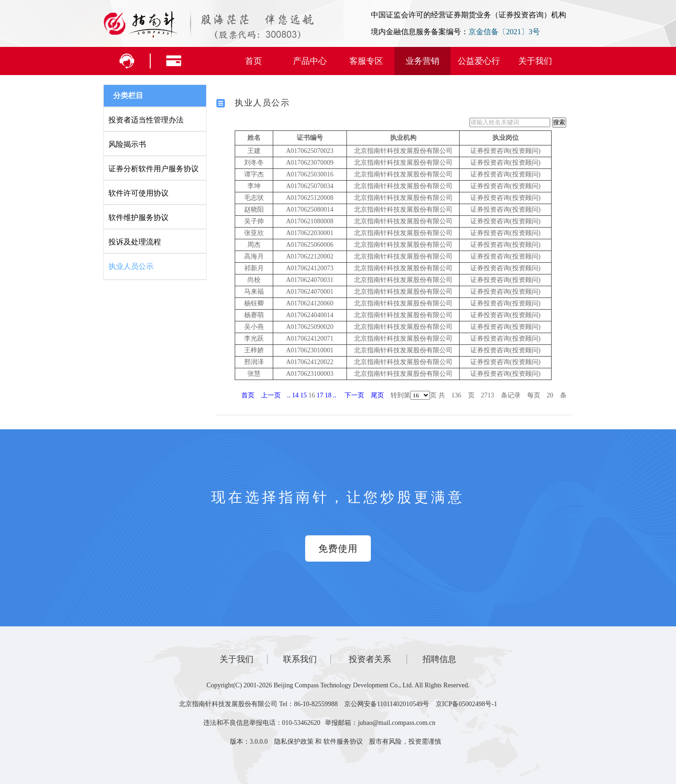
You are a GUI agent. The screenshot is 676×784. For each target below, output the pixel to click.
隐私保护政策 (294, 742)
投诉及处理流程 (135, 242)
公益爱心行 (479, 61)
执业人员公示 (131, 266)
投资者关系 (370, 659)
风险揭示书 (127, 144)
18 (328, 395)
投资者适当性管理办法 (146, 120)
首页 (253, 61)
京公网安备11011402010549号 (387, 704)
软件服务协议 (343, 742)
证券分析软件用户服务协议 (154, 169)
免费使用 (338, 548)
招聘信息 (439, 659)
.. (289, 395)
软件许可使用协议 (138, 193)
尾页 (377, 395)
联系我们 (300, 659)
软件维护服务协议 (138, 217)
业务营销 (422, 61)
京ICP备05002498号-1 (466, 704)
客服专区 (366, 61)
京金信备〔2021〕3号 (504, 32)
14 (295, 395)
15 (304, 395)
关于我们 (535, 61)
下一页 (354, 395)
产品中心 (310, 61)
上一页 (271, 395)
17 (320, 395)
